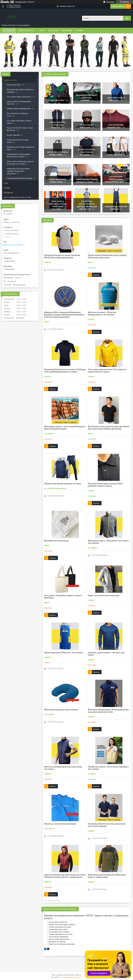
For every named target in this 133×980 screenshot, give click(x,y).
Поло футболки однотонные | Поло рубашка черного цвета (105, 485)
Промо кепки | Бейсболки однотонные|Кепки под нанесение (107, 256)
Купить (96, 275)
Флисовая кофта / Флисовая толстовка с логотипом (108, 542)
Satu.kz (79, 975)
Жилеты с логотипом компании (60, 824)
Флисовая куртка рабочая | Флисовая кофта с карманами (107, 876)
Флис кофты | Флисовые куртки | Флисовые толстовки (20, 163)
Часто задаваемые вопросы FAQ (17, 197)
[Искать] (127, 18)
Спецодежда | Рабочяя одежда (19, 178)
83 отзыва (110, 2)
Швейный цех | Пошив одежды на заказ (21, 148)
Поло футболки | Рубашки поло (17, 115)
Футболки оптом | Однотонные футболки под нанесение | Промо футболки (109, 428)
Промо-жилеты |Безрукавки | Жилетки (58, 125)
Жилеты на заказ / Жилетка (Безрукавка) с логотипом (102, 313)
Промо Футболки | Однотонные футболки (87, 152)
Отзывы (80, 30)
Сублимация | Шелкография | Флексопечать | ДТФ (114, 179)
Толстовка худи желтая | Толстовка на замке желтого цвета (107, 371)
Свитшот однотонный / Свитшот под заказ (106, 654)
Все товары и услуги (52, 900)
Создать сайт (20, 2)
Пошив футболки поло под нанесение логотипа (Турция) (107, 825)
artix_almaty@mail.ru (11, 253)
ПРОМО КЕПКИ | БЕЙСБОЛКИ (19, 109)
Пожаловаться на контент (72, 977)
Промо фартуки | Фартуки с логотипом (64, 652)
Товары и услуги (26, 30)
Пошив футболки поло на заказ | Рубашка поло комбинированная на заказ (65, 371)
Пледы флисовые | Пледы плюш (18, 141)
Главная (10, 30)
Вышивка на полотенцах (56, 541)
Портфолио (67, 30)
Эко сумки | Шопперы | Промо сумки (19, 122)
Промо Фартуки (114, 155)
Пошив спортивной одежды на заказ (63, 484)
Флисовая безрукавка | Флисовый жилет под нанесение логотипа (108, 711)
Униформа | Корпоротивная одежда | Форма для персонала (18, 171)
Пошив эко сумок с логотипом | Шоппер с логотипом (108, 768)
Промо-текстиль (56, 100)
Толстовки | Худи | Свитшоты (19, 97)
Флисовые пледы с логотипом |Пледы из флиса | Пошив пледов (65, 428)
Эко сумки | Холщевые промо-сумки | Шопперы (63, 597)
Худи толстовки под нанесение (103, 595)
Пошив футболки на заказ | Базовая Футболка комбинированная (62, 256)
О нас (42, 30)
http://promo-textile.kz (15, 245)
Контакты (53, 30)
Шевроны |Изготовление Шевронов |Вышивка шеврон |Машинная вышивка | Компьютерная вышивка (64, 315)
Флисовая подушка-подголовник (61, 710)
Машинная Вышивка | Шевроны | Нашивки (87, 98)
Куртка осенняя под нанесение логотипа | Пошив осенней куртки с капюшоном (65, 876)
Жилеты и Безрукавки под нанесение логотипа (63, 768)
